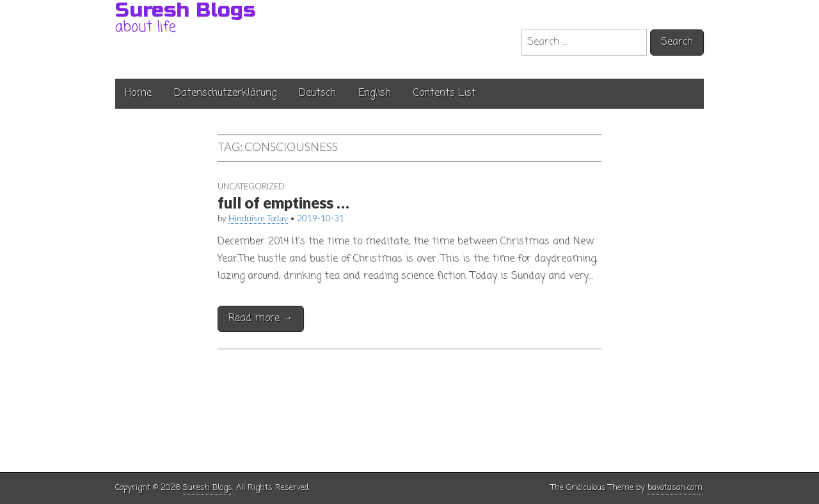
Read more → (261, 319)
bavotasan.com (675, 488)
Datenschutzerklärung (225, 93)
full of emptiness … (284, 202)
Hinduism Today (259, 218)
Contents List (445, 93)
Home (138, 93)
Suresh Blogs (208, 488)
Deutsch (317, 93)
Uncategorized (251, 186)
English (375, 93)
